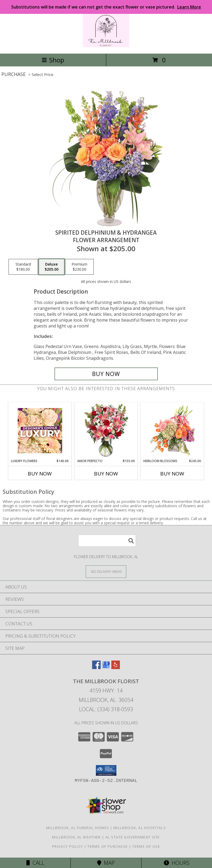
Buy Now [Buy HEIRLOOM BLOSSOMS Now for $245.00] (172, 474)
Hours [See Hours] (177, 863)
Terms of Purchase (107, 846)
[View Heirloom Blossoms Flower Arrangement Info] (172, 430)
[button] (106, 770)
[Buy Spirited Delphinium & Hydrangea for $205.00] (106, 374)
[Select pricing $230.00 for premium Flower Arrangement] (79, 267)
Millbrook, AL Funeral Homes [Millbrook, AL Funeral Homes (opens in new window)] (78, 828)
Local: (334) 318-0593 (106, 709)
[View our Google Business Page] (106, 667)
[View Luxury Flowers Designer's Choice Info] (40, 431)
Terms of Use (146, 846)
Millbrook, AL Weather (76, 837)
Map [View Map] (106, 863)
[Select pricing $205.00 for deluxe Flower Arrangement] (52, 267)
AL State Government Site (133, 837)
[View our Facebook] (96, 667)
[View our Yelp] (116, 667)
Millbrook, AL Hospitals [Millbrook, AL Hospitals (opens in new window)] (140, 828)
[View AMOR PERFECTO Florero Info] (106, 431)
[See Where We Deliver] (106, 571)
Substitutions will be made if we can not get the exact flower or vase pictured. (106, 7)
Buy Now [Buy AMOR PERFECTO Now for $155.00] (106, 474)
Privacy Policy (67, 846)
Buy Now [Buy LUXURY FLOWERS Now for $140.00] (40, 474)
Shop (53, 60)
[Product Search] (107, 541)
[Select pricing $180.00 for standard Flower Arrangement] (23, 267)
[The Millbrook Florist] (106, 46)
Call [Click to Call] (35, 863)
